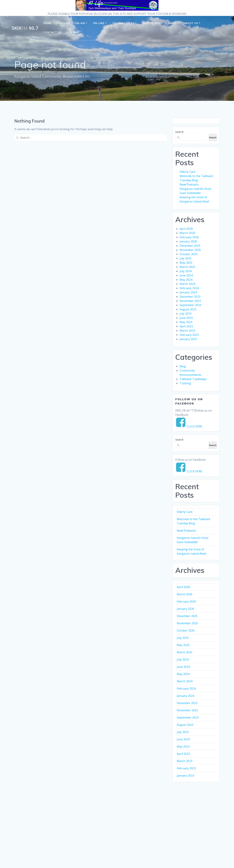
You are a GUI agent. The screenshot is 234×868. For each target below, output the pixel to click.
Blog (183, 366)
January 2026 (188, 241)
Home (48, 23)
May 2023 (186, 322)
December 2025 (190, 246)
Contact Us (52, 32)
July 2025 (186, 258)
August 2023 (188, 309)
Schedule (63, 23)
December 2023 (190, 297)
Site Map (73, 32)
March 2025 (187, 267)
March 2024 (187, 284)
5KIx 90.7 (25, 28)
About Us (191, 23)
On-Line (99, 23)
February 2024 (189, 288)
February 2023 (189, 335)
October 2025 (189, 254)
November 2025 (190, 250)
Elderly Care (187, 172)
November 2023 (190, 301)
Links (172, 23)
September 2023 (190, 305)
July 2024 (186, 271)
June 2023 (186, 318)
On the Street (123, 23)
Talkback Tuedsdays (193, 379)
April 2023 (186, 326)
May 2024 (186, 280)
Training (185, 383)
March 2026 (187, 233)
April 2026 (186, 229)
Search (179, 132)
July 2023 (186, 314)
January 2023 (188, 339)
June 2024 (186, 275)
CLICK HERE (194, 426)
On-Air (80, 23)
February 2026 (189, 237)
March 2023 (187, 331)
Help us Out (151, 23)
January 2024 (188, 292)
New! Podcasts (189, 184)
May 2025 (186, 263)
